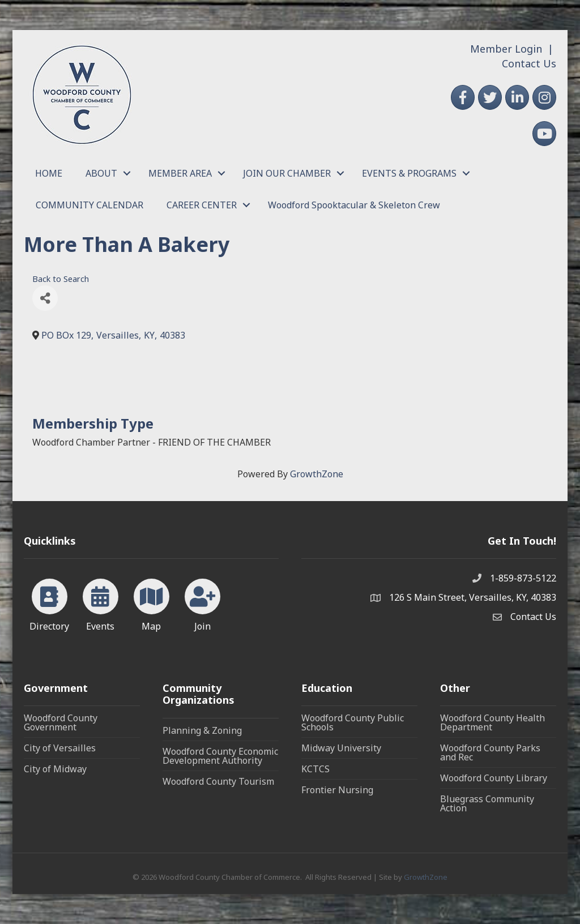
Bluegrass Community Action (487, 803)
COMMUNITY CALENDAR (89, 205)
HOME (49, 173)
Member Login (506, 49)
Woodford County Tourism (218, 781)
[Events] (101, 603)
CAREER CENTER (202, 205)
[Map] (152, 603)
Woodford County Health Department (492, 722)
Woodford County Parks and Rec (490, 752)
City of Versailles (60, 748)
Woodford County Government (61, 722)
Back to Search (61, 279)
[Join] (202, 603)
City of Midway (55, 769)
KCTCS (315, 769)
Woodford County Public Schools (353, 722)
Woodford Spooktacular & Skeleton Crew (354, 205)
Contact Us (529, 63)
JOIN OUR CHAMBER (287, 173)
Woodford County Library (494, 778)
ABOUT (101, 173)
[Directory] (50, 603)
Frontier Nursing (337, 790)
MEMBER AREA (180, 173)
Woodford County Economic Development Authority (220, 756)
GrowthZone (317, 474)
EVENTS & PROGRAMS (409, 173)
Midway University (341, 748)
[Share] (45, 298)
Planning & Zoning (202, 730)
